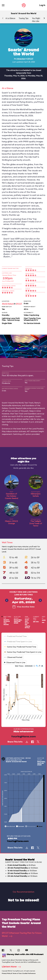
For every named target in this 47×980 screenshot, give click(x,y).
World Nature (8, 304)
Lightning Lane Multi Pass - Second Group (11, 319)
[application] (23, 694)
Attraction (21, 59)
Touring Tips (24, 18)
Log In (42, 5)
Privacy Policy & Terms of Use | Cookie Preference (19, 973)
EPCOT (30, 59)
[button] (44, 18)
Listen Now (12, 967)
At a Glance (10, 18)
